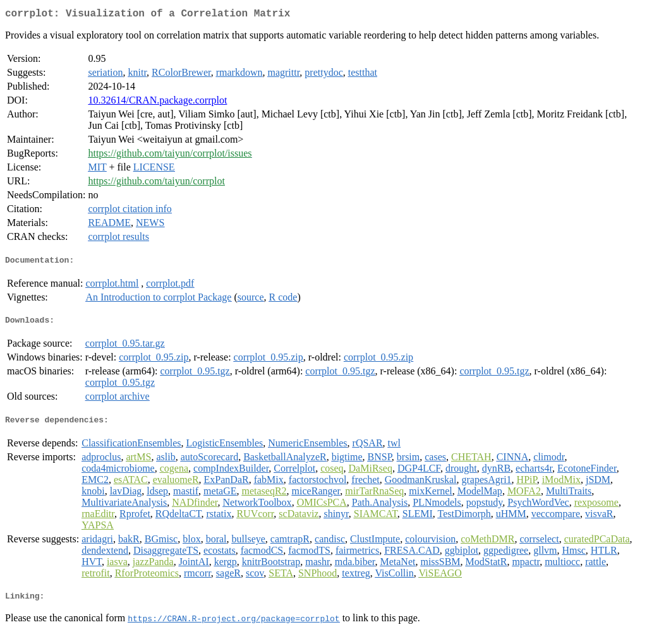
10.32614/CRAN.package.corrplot (157, 103)
